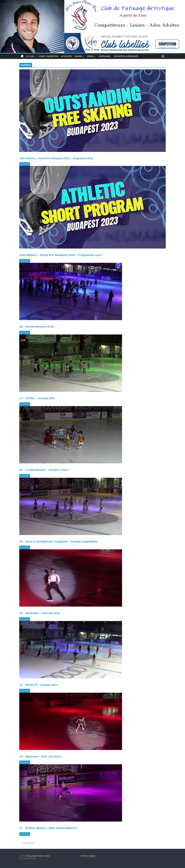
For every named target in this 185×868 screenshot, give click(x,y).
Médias (90, 56)
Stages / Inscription (48, 56)
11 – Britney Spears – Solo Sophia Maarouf (48, 828)
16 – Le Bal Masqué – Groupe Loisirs (44, 470)
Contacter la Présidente (126, 56)
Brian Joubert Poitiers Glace (38, 856)
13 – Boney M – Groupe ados (39, 685)
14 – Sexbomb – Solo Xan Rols (40, 613)
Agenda (78, 56)
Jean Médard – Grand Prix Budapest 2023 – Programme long (56, 158)
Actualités (66, 56)
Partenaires (105, 56)
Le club (30, 56)
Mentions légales (88, 856)
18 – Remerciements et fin (37, 327)
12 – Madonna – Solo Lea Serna (40, 756)
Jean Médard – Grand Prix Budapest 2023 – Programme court (60, 255)
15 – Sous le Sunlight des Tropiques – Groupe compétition (58, 542)
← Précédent (27, 843)
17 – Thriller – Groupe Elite (37, 398)
